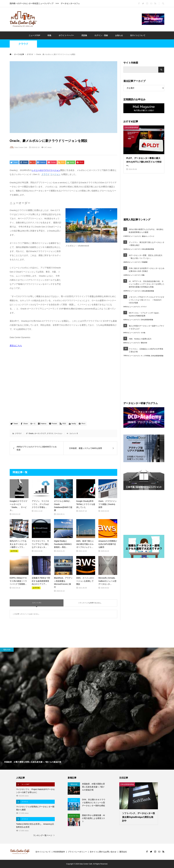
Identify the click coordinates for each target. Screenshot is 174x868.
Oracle (31, 433)
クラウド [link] (46, 174)
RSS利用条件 (59, 852)
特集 (49, 35)
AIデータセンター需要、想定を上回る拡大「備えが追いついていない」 (146, 257)
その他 (143, 333)
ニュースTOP (34, 35)
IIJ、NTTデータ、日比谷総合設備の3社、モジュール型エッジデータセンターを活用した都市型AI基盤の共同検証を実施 (147, 284)
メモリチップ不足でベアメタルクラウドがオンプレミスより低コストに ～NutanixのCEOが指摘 (147, 300)
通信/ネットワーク (148, 236)
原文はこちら (16, 346)
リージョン (58, 433)
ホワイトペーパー (66, 35)
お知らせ (119, 35)
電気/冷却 (144, 343)
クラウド (23, 44)
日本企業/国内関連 (148, 249)
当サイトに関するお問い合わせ (103, 852)
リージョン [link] (55, 174)
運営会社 (123, 852)
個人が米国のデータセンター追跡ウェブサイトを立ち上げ (147, 327)
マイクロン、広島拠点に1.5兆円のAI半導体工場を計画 (146, 350)
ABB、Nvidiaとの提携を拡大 (140, 339)
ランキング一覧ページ (43, 835)
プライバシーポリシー (77, 852)
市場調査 (145, 262)
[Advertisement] (89, 19)
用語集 (84, 35)
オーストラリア (40, 433)
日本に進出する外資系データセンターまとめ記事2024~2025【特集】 (147, 270)
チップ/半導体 (145, 356)
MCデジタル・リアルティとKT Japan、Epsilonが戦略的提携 (145, 314)
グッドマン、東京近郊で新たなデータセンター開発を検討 (147, 244)
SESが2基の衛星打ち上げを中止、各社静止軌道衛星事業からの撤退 (146, 231)
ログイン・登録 (101, 35)
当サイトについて (138, 35)
